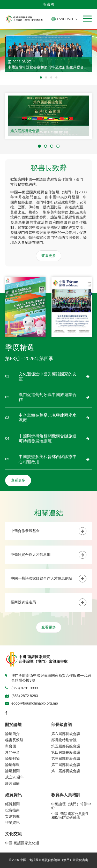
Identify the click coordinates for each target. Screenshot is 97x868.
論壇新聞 (12, 771)
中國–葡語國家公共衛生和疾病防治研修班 (70, 816)
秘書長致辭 (14, 740)
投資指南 (12, 810)
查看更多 (49, 256)
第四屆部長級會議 (66, 752)
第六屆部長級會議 (25, 131)
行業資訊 (12, 823)
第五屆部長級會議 (66, 746)
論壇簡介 (12, 734)
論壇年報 (12, 765)
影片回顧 (12, 783)
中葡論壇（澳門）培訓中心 (71, 806)
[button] (87, 19)
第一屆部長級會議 (66, 771)
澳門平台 (12, 752)
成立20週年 (14, 777)
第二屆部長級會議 (66, 765)
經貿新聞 (12, 804)
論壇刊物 (12, 759)
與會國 (49, 4)
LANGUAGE (65, 19)
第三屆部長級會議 (66, 759)
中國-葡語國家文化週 (22, 843)
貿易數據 (12, 816)
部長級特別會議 (64, 740)
